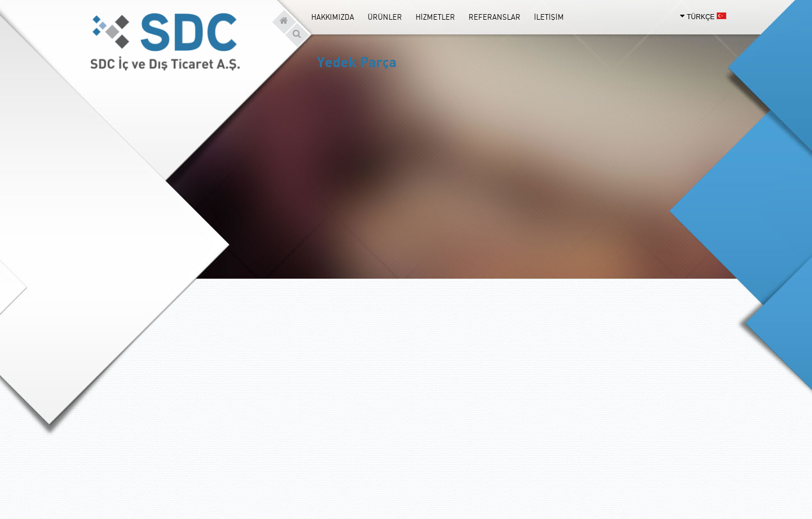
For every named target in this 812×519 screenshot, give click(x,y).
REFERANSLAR (495, 17)
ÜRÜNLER (385, 17)
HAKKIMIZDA (333, 17)
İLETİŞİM (549, 17)
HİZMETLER (435, 17)
